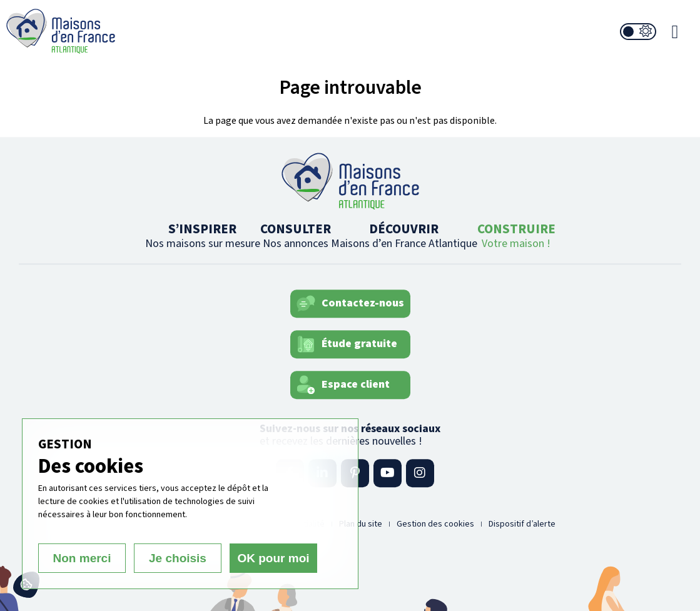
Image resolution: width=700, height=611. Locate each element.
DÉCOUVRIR (404, 235)
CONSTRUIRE (516, 235)
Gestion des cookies (435, 524)
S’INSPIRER (203, 235)
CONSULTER (296, 235)
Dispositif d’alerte (522, 524)
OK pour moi (273, 558)
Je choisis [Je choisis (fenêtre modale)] (178, 558)
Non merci (82, 558)
